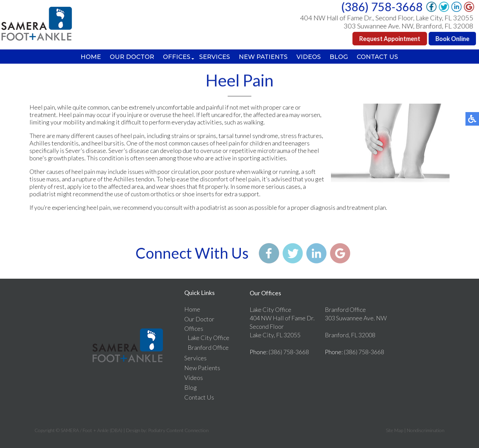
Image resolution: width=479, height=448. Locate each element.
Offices (177, 57)
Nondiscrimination (426, 430)
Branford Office (208, 347)
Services (215, 57)
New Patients (263, 57)
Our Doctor (132, 57)
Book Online (453, 39)
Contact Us (377, 57)
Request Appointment (390, 39)
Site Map (394, 430)
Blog (339, 57)
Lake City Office (209, 338)
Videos (309, 57)
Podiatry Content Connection (178, 430)
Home (91, 57)
